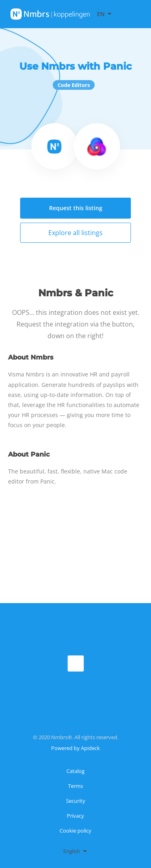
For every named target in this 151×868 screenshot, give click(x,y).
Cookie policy (75, 831)
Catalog (75, 771)
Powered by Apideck (75, 748)
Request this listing (76, 208)
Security (76, 801)
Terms (75, 786)
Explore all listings (75, 233)
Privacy (75, 816)
